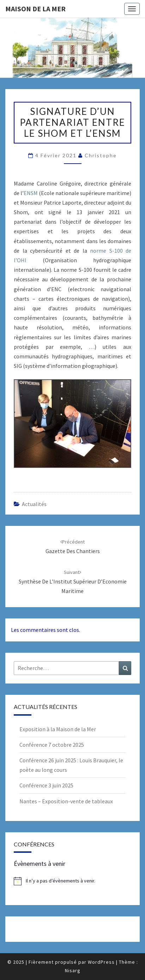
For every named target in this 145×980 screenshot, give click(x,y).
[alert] (72, 881)
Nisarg (73, 970)
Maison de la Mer (35, 9)
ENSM (31, 193)
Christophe (101, 155)
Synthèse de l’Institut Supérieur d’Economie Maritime (73, 582)
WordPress (101, 962)
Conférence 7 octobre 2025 (52, 745)
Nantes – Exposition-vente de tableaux (66, 801)
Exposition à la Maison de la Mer (58, 729)
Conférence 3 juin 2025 (46, 785)
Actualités (34, 504)
